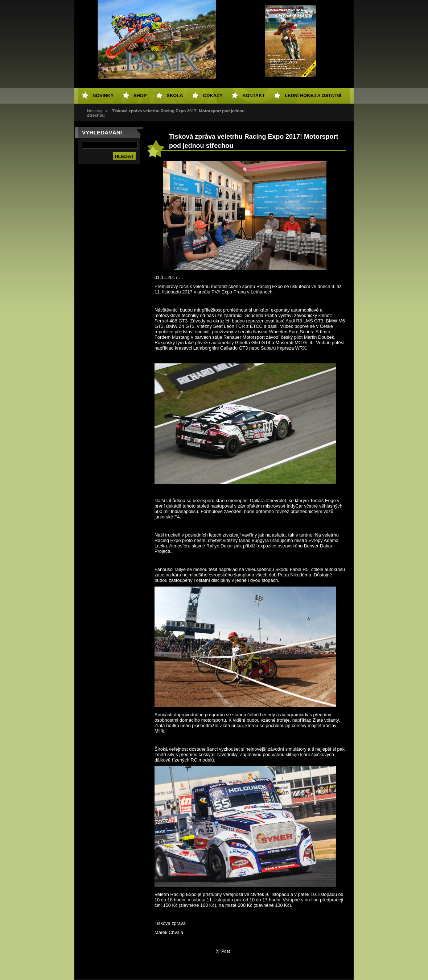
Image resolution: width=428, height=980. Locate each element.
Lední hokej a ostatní (313, 95)
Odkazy (213, 95)
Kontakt (254, 95)
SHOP (140, 95)
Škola (175, 95)
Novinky (94, 111)
